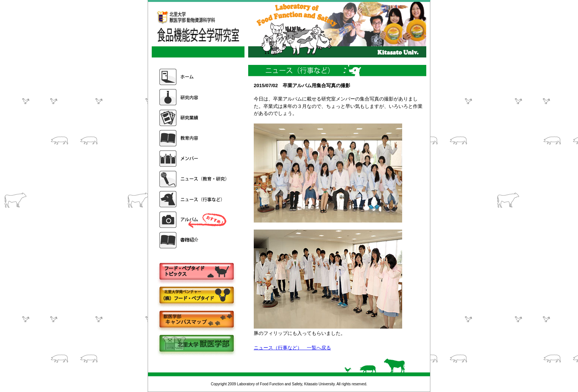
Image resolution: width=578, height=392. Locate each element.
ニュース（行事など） (194, 199)
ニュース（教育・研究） (194, 179)
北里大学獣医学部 (196, 344)
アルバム (194, 220)
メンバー (194, 159)
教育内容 (194, 138)
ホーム (194, 77)
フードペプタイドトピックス (196, 272)
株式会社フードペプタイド (196, 296)
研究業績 (194, 118)
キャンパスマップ (196, 320)
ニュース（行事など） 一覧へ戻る (292, 348)
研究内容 (194, 97)
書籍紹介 (194, 240)
